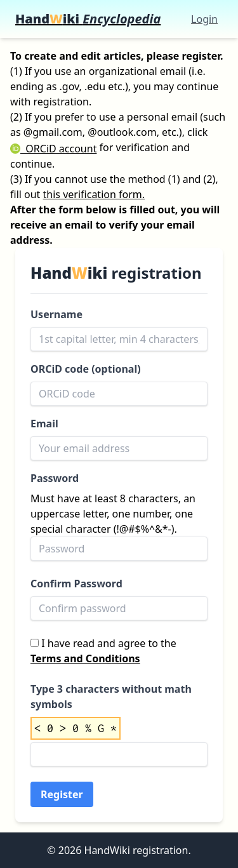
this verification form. (94, 194)
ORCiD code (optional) (86, 369)
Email (44, 424)
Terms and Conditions (85, 658)
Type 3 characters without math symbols (111, 697)
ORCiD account (53, 149)
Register (62, 794)
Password (55, 478)
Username (56, 314)
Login (204, 19)
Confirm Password (76, 584)
